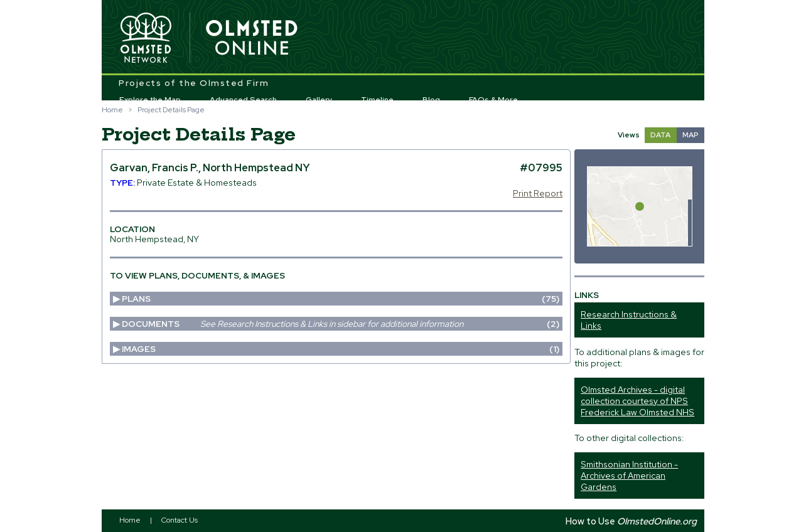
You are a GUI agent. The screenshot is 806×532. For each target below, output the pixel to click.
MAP (690, 135)
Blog (431, 100)
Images (340, 349)
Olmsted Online (252, 38)
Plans (340, 299)
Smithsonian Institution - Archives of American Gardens (629, 476)
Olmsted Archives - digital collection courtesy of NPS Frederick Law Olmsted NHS (637, 401)
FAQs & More (493, 100)
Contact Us (180, 520)
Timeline (377, 100)
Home (112, 110)
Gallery (319, 100)
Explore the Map (150, 100)
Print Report (538, 193)
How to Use (631, 521)
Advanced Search (243, 100)
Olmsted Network (146, 38)
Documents (340, 324)
